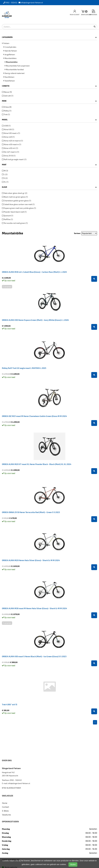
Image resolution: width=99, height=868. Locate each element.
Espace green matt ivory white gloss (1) (19, 208)
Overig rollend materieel (14, 73)
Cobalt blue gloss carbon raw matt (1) (18, 204)
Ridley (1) (7, 111)
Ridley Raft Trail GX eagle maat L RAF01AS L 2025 (24, 368)
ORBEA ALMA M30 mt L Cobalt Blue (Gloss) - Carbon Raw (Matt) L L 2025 (34, 272)
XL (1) (5, 182)
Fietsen (6, 43)
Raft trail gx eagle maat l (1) (14, 159)
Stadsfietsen (9, 81)
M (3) (5, 171)
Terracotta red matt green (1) (15, 223)
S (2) (5, 178)
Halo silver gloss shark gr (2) (15, 193)
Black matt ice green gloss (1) (15, 197)
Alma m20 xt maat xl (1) (12, 141)
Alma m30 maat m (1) (12, 144)
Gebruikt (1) (8, 96)
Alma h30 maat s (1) (11, 133)
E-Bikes (5, 811)
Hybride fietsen (10, 51)
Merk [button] (49, 101)
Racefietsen (9, 77)
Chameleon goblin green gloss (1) (16, 201)
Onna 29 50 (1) (9, 156)
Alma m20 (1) (8, 137)
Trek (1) (6, 114)
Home (5, 803)
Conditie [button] (49, 86)
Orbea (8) (7, 107)
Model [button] (49, 120)
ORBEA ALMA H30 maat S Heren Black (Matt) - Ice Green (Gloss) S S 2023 (34, 656)
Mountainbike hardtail (14, 69)
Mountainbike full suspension (17, 66)
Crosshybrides (10, 47)
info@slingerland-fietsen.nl (19, 783)
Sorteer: (77, 233)
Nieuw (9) (7, 92)
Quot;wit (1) (8, 216)
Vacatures (7, 815)
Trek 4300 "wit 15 (10, 704)
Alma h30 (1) (8, 129)
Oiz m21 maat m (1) (11, 152)
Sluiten (73, 865)
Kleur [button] (49, 187)
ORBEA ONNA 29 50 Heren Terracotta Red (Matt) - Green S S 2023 (31, 512)
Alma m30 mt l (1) (10, 148)
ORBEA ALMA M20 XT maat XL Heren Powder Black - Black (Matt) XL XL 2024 (37, 464)
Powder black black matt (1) (14, 212)
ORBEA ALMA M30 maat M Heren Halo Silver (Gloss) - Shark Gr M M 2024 (34, 608)
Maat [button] (49, 165)
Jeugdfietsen (9, 54)
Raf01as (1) (7, 219)
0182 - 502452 (16, 780)
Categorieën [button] (49, 37)
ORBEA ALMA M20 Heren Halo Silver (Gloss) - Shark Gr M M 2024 (31, 560)
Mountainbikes (10, 58)
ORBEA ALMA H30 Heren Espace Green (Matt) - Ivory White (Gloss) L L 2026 (35, 320)
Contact (6, 807)
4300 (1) (6, 126)
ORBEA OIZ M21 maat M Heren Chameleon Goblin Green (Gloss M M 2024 (34, 416)
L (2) (5, 174)
